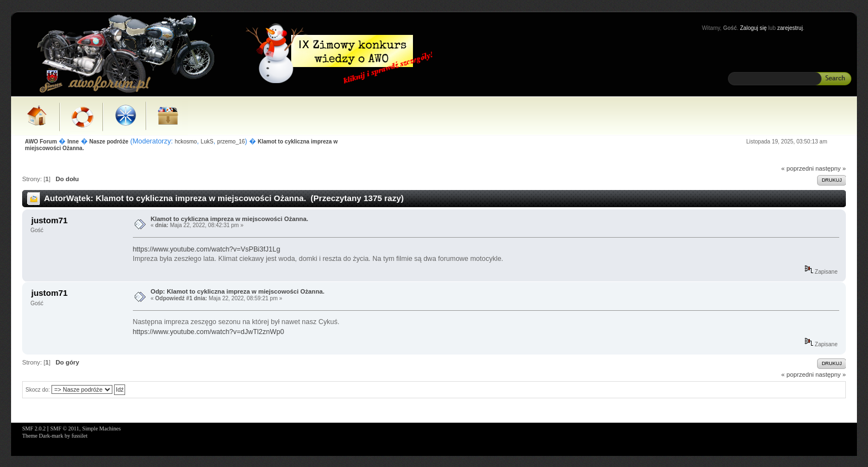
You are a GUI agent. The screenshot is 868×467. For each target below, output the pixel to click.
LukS (207, 142)
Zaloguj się (753, 28)
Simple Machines (101, 428)
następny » (831, 168)
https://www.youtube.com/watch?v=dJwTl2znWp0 (208, 332)
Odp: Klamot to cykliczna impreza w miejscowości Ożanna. (237, 291)
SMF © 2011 (65, 428)
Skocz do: (38, 390)
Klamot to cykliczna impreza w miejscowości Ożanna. (229, 219)
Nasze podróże (109, 142)
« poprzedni (797, 168)
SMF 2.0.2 (34, 428)
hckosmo (186, 142)
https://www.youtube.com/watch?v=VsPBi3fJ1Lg (206, 249)
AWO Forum (41, 142)
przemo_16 (231, 142)
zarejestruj (790, 28)
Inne (73, 142)
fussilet (79, 436)
